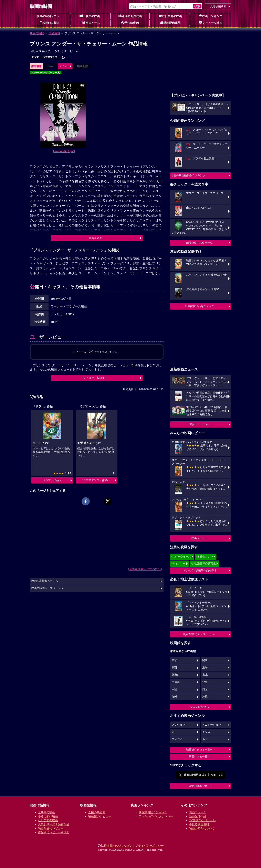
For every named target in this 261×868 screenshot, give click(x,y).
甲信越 (176, 682)
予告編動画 (130, 23)
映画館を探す (49, 23)
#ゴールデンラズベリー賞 (46, 73)
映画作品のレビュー (51, 828)
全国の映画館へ (200, 707)
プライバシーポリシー (149, 846)
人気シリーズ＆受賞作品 (54, 824)
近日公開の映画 (170, 16)
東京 (174, 660)
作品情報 (54, 33)
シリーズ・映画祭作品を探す (200, 570)
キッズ (206, 732)
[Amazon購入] (63, 151)
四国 (205, 689)
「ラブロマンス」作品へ (95, 480)
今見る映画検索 (217, 6)
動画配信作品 (170, 23)
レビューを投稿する (96, 378)
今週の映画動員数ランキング (188, 175)
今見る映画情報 (199, 824)
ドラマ (35, 57)
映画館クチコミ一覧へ (199, 750)
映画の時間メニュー (49, 16)
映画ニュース (90, 23)
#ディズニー (178, 563)
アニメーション (212, 725)
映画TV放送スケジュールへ (199, 634)
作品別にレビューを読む (54, 832)
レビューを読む (211, 23)
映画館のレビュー (100, 816)
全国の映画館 (97, 812)
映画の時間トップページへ (47, 588)
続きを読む (96, 238)
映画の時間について (200, 786)
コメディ (177, 739)
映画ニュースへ (200, 424)
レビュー (64, 66)
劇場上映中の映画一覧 (199, 243)
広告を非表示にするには (145, 569)
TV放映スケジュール (202, 820)
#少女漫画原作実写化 (203, 563)
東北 (205, 675)
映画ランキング (211, 16)
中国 (174, 689)
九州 (174, 697)
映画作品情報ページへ (45, 581)
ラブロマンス (50, 57)
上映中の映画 (90, 16)
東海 (205, 668)
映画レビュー (199, 538)
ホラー (206, 739)
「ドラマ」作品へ (51, 480)
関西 (174, 668)
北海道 (176, 675)
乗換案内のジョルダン (118, 846)
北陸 (205, 682)
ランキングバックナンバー (156, 816)
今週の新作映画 (130, 16)
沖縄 (205, 697)
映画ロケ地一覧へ (199, 756)
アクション (178, 725)
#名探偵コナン (204, 557)
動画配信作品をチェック (200, 306)
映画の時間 (37, 33)
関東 (205, 660)
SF (173, 732)
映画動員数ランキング (153, 812)
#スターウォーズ (181, 557)
